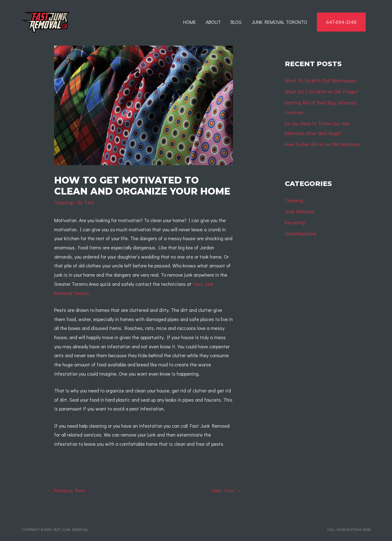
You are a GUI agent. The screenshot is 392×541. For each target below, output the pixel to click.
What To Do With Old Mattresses (321, 80)
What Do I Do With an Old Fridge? (322, 91)
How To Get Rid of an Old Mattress (322, 144)
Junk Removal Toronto (279, 22)
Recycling (295, 222)
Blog (236, 22)
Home (190, 22)
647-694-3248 (341, 22)
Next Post (227, 490)
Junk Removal (300, 211)
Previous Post (66, 490)
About (213, 22)
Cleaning (63, 202)
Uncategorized (300, 233)
